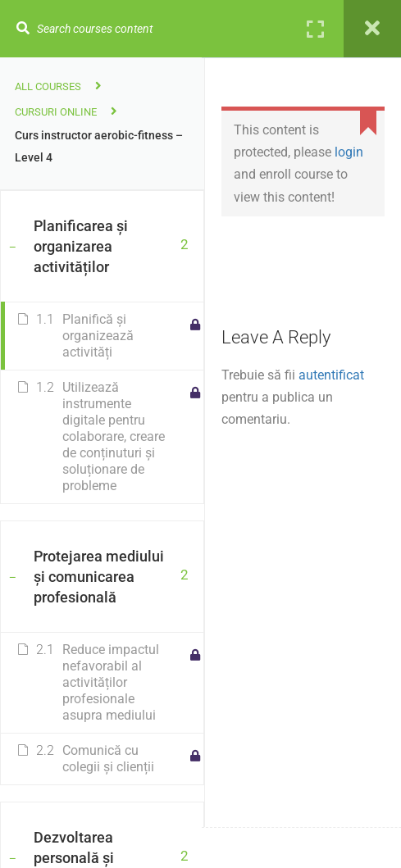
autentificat (331, 375)
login (349, 152)
